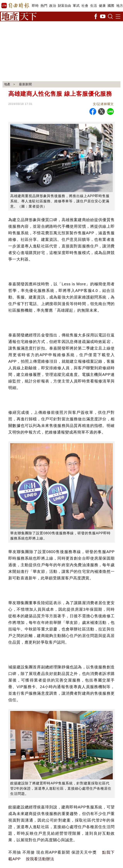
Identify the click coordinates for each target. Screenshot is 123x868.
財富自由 (64, 6)
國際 (111, 6)
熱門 (44, 6)
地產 (7, 84)
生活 (94, 6)
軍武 (76, 6)
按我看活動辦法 (40, 859)
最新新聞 (26, 84)
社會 (85, 6)
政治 (53, 6)
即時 (35, 6)
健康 (102, 6)
